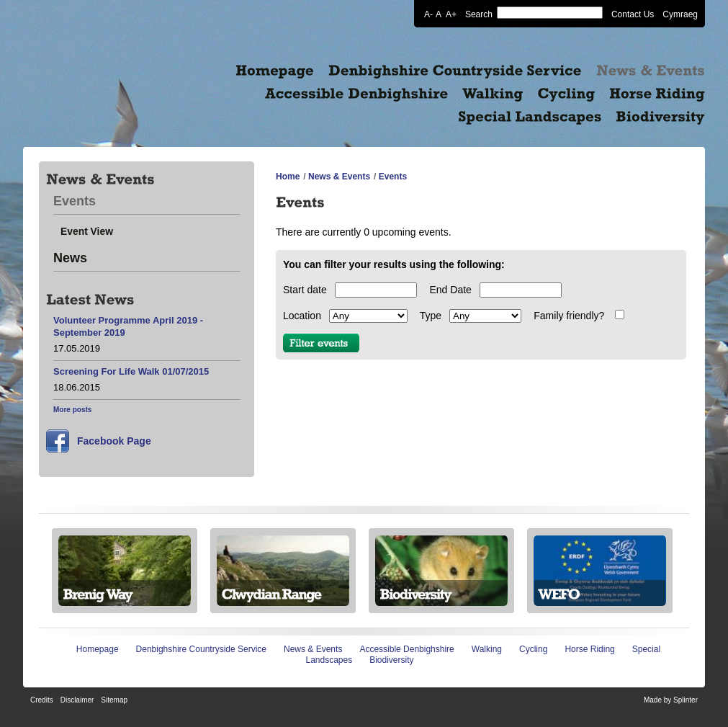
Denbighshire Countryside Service (201, 649)
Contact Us (633, 14)
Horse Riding (589, 649)
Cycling (533, 649)
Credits (42, 700)
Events (75, 201)
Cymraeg (680, 14)
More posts (72, 410)
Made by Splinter (671, 700)
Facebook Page (114, 441)
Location (302, 316)
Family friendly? (569, 316)
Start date (305, 290)
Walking (487, 649)
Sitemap (114, 700)
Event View (87, 231)
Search (479, 14)
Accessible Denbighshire (406, 649)
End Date (450, 290)
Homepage (98, 649)
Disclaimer (77, 700)
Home (288, 177)
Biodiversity (391, 660)
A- (428, 14)
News (70, 258)
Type (431, 316)
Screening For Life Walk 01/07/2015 (131, 371)
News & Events (339, 177)
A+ (451, 14)
